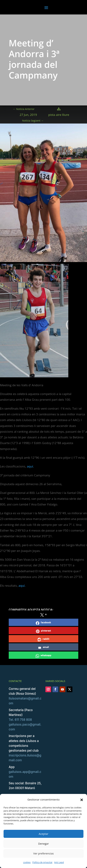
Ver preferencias (43, 853)
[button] (82, 800)
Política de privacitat (42, 862)
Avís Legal (59, 862)
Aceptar (43, 834)
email (43, 647)
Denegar (44, 844)
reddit (43, 639)
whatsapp (43, 656)
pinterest (43, 631)
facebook (43, 623)
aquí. (30, 466)
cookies (27, 862)
